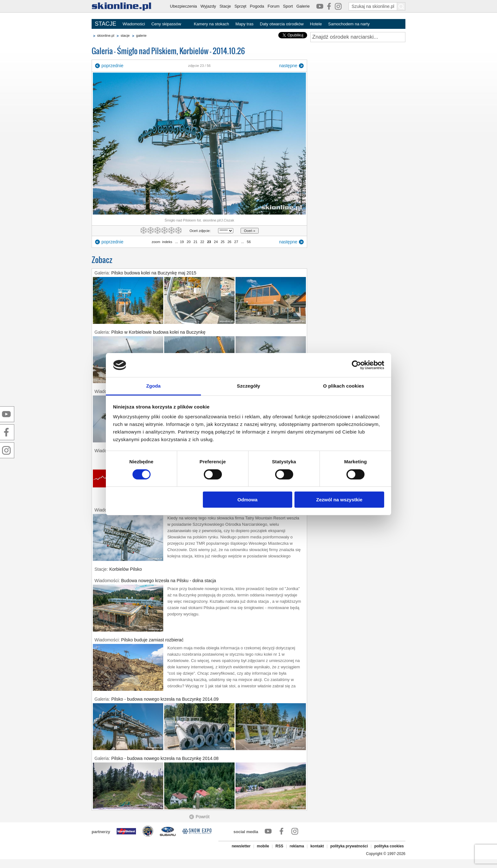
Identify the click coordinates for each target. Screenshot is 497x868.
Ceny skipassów (166, 24)
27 (236, 242)
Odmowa (247, 500)
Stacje (225, 6)
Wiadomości (134, 24)
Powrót (203, 817)
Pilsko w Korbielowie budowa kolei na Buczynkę (158, 332)
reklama (297, 846)
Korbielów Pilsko (126, 569)
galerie (141, 35)
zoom (156, 242)
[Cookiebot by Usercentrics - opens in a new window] (356, 365)
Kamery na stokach (211, 24)
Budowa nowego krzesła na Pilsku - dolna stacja (169, 581)
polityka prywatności (349, 846)
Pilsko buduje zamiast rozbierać (152, 640)
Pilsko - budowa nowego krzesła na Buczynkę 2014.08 (165, 758)
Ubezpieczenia (183, 6)
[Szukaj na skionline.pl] (401, 6)
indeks (167, 242)
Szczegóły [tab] (248, 386)
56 (249, 242)
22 (202, 242)
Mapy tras (245, 24)
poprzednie (112, 66)
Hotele (316, 24)
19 (182, 242)
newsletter (241, 846)
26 (229, 242)
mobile (263, 846)
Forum (274, 6)
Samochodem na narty (349, 24)
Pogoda (257, 6)
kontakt (317, 846)
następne (288, 66)
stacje (125, 35)
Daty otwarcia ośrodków (282, 24)
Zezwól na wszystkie (339, 500)
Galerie (303, 6)
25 (223, 242)
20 (189, 242)
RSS (279, 846)
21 (195, 242)
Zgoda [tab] (153, 386)
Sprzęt (241, 6)
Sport (288, 6)
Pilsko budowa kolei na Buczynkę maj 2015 (154, 273)
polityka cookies (389, 846)
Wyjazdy (208, 6)
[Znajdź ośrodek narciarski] (358, 37)
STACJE (106, 24)
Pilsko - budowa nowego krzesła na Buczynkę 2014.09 (165, 699)
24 (216, 242)
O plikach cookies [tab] (343, 386)
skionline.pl (106, 35)
